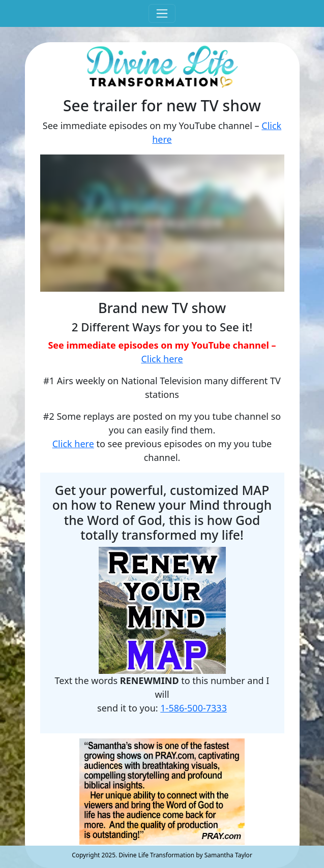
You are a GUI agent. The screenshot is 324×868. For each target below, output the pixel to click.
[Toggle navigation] (162, 13)
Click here (162, 359)
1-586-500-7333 (194, 708)
